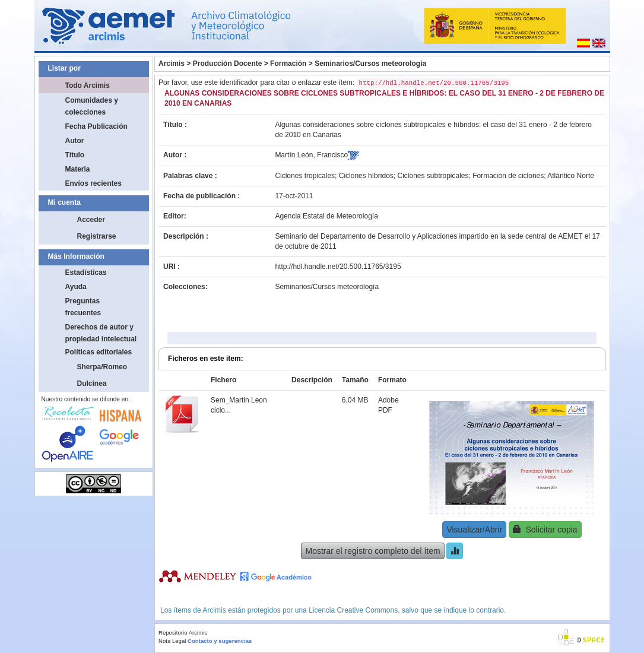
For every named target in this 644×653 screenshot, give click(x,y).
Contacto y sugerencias (220, 641)
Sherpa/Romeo (102, 367)
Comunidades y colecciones (92, 106)
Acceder (91, 220)
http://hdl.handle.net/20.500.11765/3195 (338, 267)
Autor (75, 141)
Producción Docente (228, 64)
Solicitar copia (545, 529)
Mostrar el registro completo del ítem (372, 551)
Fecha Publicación (96, 126)
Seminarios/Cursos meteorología (370, 64)
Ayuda (76, 287)
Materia (78, 169)
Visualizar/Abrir (474, 530)
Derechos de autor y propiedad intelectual (101, 333)
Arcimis (172, 64)
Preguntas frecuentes (83, 307)
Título (75, 155)
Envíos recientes (93, 183)
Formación (288, 64)
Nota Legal (172, 641)
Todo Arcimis (88, 85)
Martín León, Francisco (311, 155)
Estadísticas (86, 272)
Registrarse (97, 236)
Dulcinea (92, 383)
